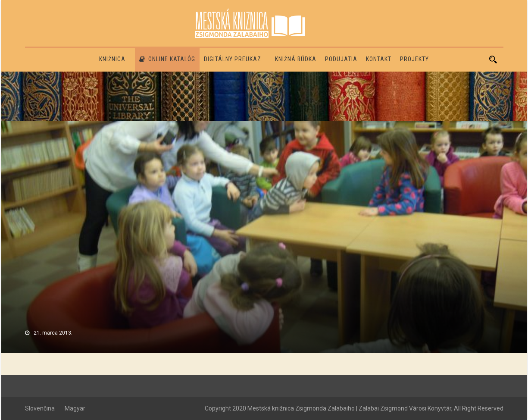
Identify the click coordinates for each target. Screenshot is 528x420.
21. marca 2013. (53, 333)
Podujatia (341, 59)
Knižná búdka (296, 59)
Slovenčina (40, 408)
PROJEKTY (414, 59)
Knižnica (112, 59)
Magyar (75, 408)
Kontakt (379, 59)
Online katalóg (167, 59)
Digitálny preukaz (233, 59)
